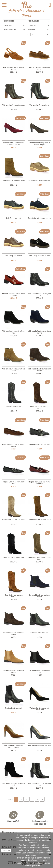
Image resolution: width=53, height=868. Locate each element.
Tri (28, 34)
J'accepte (6, 850)
